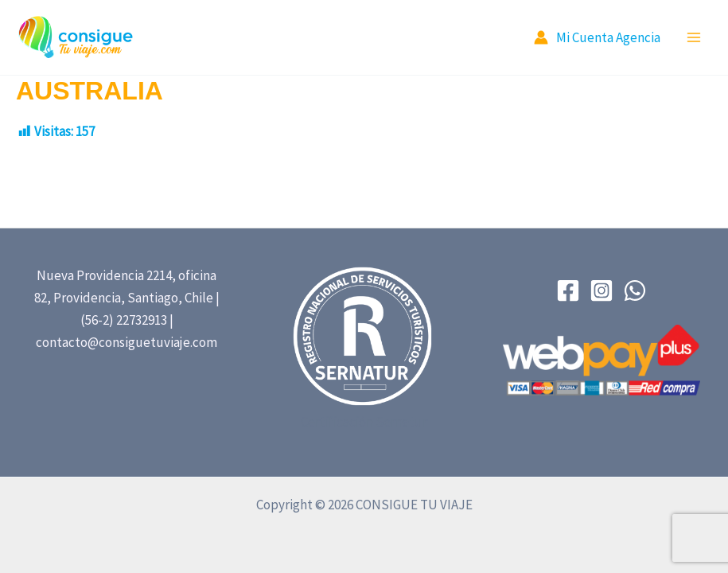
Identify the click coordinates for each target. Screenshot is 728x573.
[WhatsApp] (635, 290)
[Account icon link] (597, 38)
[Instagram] (601, 290)
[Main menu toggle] (695, 37)
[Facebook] (568, 290)
